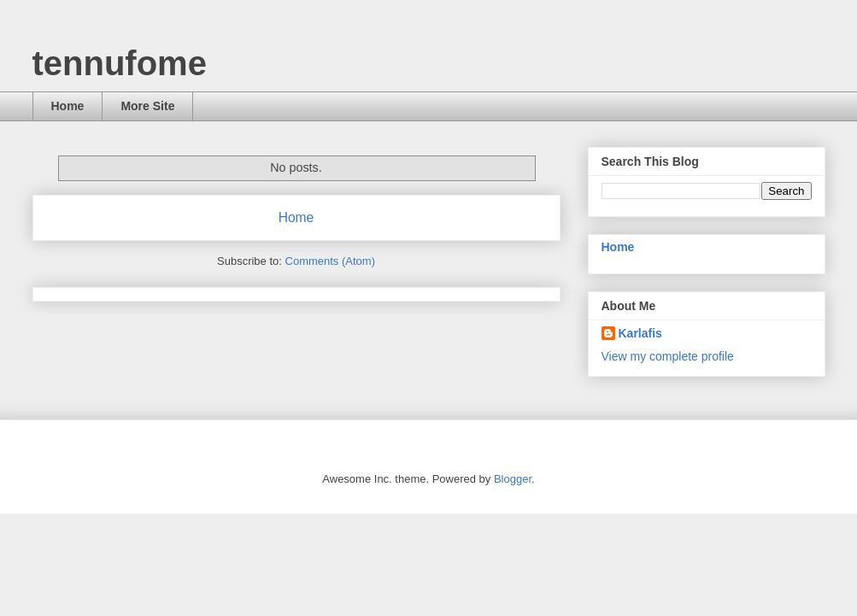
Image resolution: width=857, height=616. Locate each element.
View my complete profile (668, 356)
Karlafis (640, 333)
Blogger (513, 479)
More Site (147, 106)
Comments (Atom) (330, 261)
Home (68, 106)
